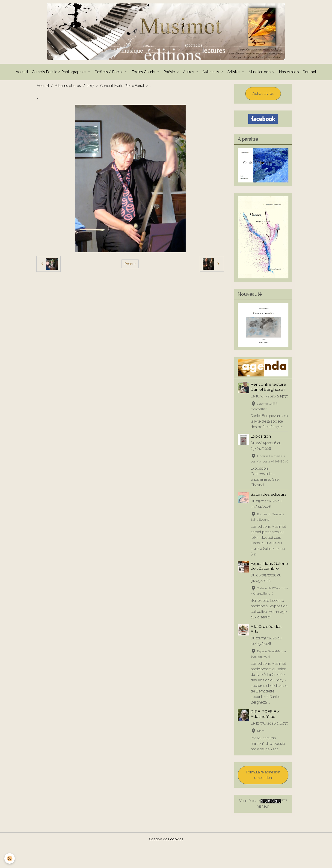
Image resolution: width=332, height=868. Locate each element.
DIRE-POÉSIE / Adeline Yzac (266, 731)
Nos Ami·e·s (289, 73)
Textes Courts (144, 73)
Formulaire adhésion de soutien (263, 797)
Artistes (234, 73)
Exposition (261, 443)
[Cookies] (10, 858)
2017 (90, 87)
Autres (189, 73)
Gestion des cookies (166, 861)
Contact (309, 73)
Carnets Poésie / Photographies (59, 73)
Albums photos (68, 87)
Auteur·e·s (211, 73)
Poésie (170, 73)
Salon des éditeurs (269, 506)
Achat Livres (263, 95)
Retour (130, 265)
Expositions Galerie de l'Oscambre (270, 578)
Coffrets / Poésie (109, 73)
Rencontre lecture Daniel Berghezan (269, 388)
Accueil (22, 73)
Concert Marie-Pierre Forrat (122, 87)
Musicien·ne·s (260, 73)
